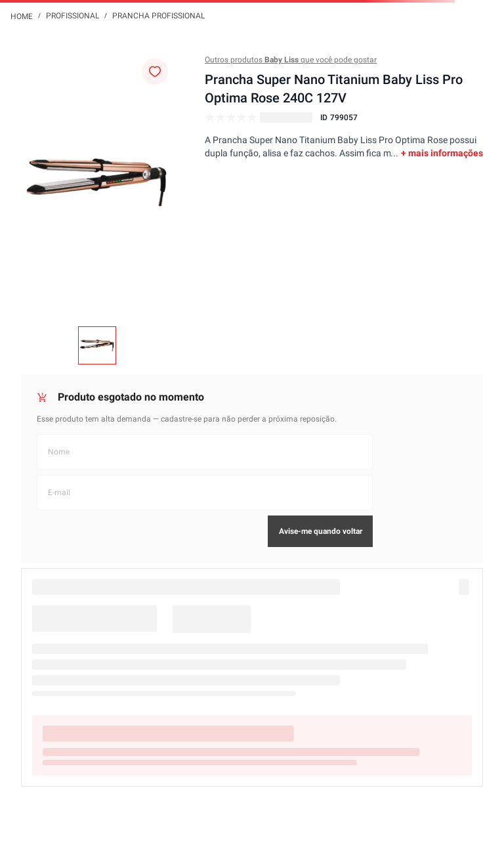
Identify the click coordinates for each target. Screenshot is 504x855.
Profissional (73, 16)
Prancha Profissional (158, 16)
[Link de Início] (22, 16)
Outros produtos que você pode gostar (291, 60)
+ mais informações (442, 153)
